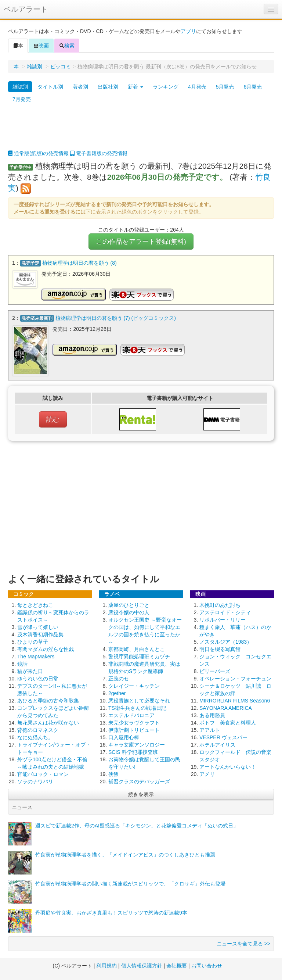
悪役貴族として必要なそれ (139, 700)
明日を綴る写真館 (220, 649)
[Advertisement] (141, 131)
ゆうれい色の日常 (38, 678)
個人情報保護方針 (142, 965)
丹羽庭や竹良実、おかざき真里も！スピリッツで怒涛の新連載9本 (111, 912)
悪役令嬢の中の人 (129, 612)
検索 (67, 46)
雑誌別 (35, 67)
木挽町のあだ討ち (220, 605)
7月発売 (22, 99)
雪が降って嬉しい (38, 627)
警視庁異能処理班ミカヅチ (139, 656)
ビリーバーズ (215, 671)
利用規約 (106, 965)
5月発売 (225, 87)
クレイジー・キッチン (134, 686)
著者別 (80, 87)
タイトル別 (50, 87)
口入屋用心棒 (124, 737)
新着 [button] (135, 87)
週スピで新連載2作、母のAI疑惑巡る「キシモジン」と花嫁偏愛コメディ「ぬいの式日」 (137, 825)
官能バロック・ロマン (43, 774)
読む (53, 419)
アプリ (188, 31)
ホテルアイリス (217, 744)
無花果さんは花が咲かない (48, 722)
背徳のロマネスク (38, 730)
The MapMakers (36, 656)
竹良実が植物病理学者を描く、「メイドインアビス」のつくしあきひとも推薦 (125, 854)
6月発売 (253, 87)
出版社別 (108, 87)
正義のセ (119, 678)
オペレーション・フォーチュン (235, 678)
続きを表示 (141, 794)
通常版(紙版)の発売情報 (38, 153)
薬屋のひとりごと (129, 605)
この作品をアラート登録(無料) (141, 242)
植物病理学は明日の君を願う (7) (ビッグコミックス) (116, 318)
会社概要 (177, 965)
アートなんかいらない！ (228, 766)
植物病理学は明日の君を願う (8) (79, 263)
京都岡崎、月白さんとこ (137, 649)
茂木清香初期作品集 (40, 634)
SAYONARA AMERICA (226, 708)
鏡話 (22, 664)
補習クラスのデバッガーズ (139, 781)
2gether (117, 693)
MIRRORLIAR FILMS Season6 (235, 700)
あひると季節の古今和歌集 (48, 700)
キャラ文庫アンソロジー (137, 744)
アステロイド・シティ (225, 612)
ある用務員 (212, 715)
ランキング (166, 87)
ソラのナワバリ (35, 781)
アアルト (210, 730)
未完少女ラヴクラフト (134, 722)
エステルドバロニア (131, 715)
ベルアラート (26, 9)
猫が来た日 (30, 671)
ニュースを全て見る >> (243, 943)
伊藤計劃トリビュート (134, 730)
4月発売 (197, 87)
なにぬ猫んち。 (35, 737)
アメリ (207, 774)
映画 (41, 46)
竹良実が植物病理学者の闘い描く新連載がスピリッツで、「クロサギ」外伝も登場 (130, 883)
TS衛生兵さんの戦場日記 (137, 708)
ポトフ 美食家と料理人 (228, 722)
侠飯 (113, 774)
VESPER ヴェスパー (223, 737)
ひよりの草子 (33, 641)
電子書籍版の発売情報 (99, 153)
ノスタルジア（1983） (226, 641)
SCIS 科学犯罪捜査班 (133, 752)
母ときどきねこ (35, 605)
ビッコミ (61, 67)
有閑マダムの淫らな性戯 (46, 649)
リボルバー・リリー (223, 619)
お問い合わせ (207, 965)
